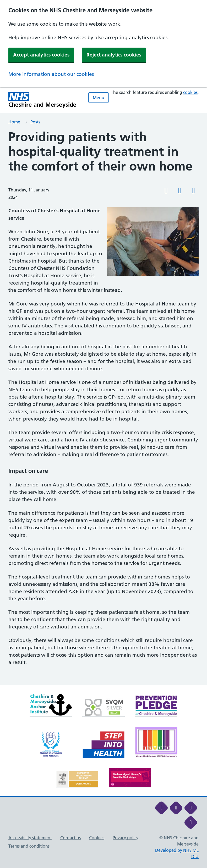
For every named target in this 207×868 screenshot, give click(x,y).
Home (14, 122)
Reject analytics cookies (114, 55)
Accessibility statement (30, 838)
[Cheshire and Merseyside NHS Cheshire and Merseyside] (42, 100)
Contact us (70, 838)
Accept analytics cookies (41, 55)
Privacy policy (126, 838)
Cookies (97, 838)
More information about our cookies (51, 74)
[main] (103, 407)
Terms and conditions (29, 846)
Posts (35, 122)
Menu (99, 98)
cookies (190, 92)
